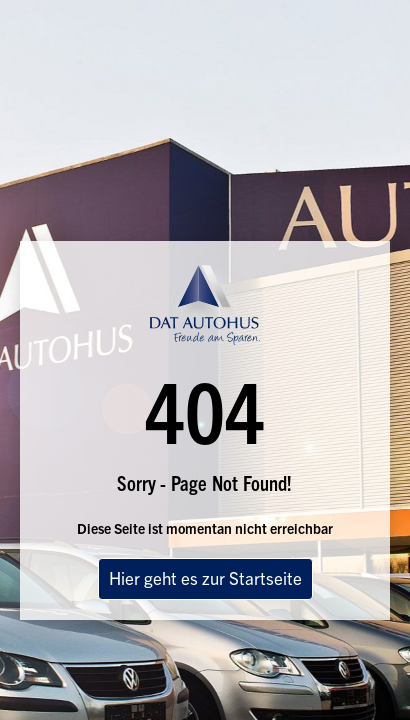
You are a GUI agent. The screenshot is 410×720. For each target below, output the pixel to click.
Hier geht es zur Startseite (205, 577)
